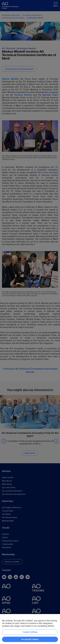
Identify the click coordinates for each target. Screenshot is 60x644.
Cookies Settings (30, 632)
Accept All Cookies (30, 639)
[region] (30, 629)
